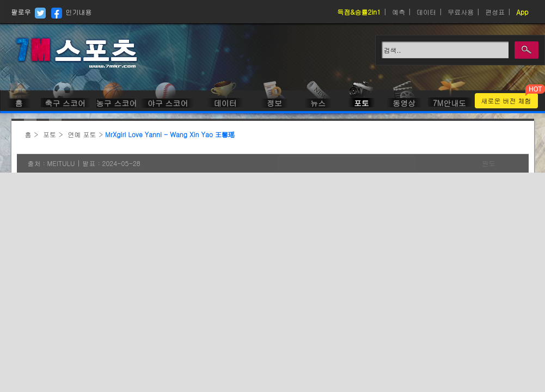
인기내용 (79, 12)
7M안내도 (449, 103)
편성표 (495, 12)
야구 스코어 (168, 103)
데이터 (426, 12)
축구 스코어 (65, 103)
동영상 (404, 103)
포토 (362, 103)
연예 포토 (82, 134)
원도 (489, 163)
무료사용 (461, 12)
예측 (399, 12)
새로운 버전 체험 (506, 100)
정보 (274, 103)
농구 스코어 (115, 103)
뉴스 (318, 103)
